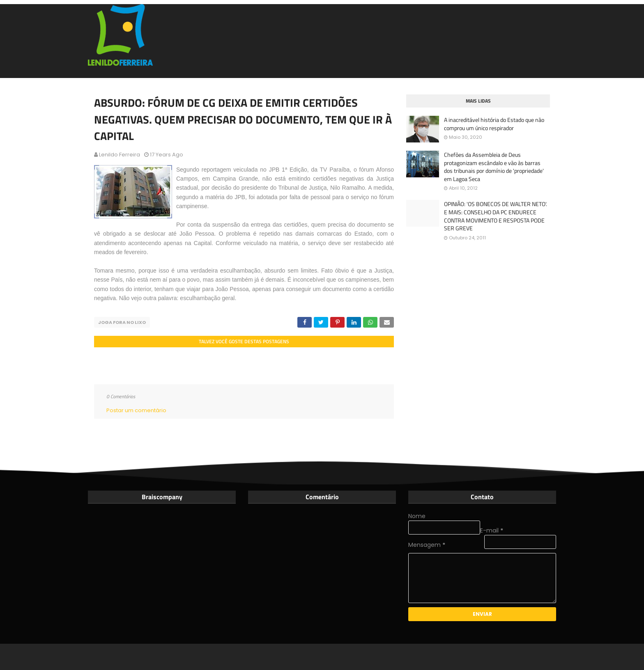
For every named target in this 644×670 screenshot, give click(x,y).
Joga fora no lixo (122, 322)
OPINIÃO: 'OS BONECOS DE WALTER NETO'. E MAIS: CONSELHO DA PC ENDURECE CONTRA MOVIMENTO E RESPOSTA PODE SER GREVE (496, 216)
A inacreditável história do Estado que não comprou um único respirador (494, 124)
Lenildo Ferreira (120, 155)
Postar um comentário (136, 410)
